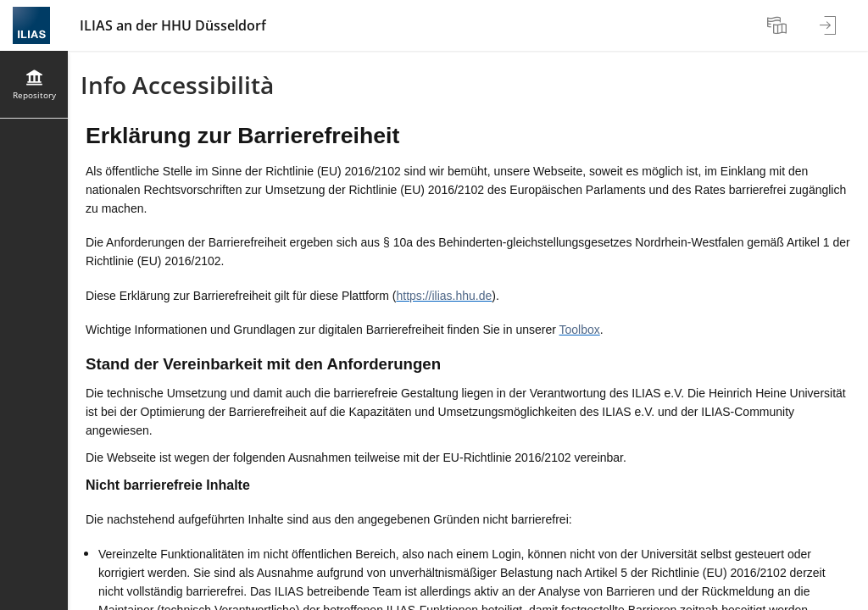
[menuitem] (779, 25)
